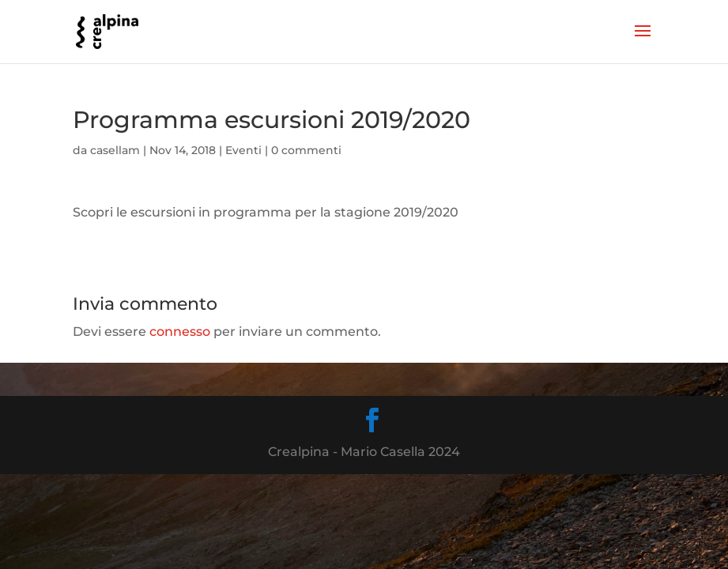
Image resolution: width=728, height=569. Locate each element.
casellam (115, 150)
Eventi (243, 150)
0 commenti (306, 150)
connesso (180, 332)
